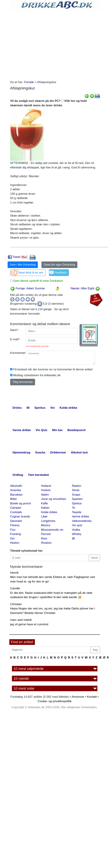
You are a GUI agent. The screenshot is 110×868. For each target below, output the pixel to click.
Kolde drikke (49, 512)
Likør (44, 516)
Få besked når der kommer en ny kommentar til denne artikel (53, 369)
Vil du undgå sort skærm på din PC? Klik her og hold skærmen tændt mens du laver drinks (48, 103)
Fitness (15, 525)
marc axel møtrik (21, 620)
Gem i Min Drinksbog (23, 265)
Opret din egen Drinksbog (59, 265)
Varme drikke (81, 516)
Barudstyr (16, 495)
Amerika (16, 490)
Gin (12, 539)
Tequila (77, 512)
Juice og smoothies (54, 499)
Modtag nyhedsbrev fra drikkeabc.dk (37, 375)
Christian (16, 604)
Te (74, 508)
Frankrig (16, 534)
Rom (44, 539)
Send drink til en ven (31, 273)
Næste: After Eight (85, 288)
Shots (76, 490)
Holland (46, 486)
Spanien (77, 499)
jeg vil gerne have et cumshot (29, 624)
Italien (45, 495)
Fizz (13, 530)
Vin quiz (77, 525)
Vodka (76, 530)
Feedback (60, 273)
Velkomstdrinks (82, 521)
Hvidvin (46, 490)
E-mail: (15, 339)
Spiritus (77, 503)
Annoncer (78, 697)
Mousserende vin (52, 530)
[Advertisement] (41, 44)
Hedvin (15, 543)
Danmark (16, 521)
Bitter (14, 499)
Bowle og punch (21, 503)
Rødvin (77, 486)
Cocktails (16, 512)
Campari (16, 508)
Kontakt (92, 697)
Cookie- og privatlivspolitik (55, 701)
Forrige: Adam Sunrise (28, 288)
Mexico (46, 525)
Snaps (76, 495)
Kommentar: (17, 353)
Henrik (14, 573)
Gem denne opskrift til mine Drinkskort (38, 281)
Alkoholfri (16, 486)
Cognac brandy (20, 516)
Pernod (46, 534)
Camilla (15, 588)
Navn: (15, 330)
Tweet (16, 257)
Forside (29, 82)
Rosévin (46, 543)
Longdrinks (48, 521)
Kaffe (44, 503)
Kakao (45, 508)
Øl (73, 539)
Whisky (77, 534)
